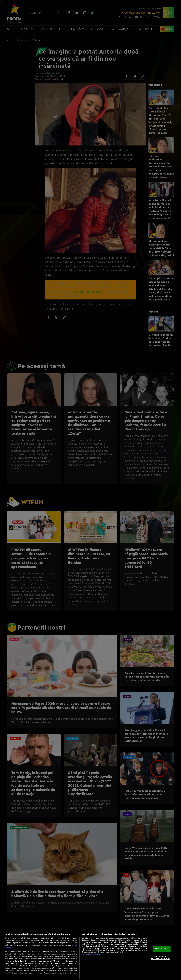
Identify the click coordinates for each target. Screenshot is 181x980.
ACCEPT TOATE (162, 949)
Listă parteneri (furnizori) (91, 955)
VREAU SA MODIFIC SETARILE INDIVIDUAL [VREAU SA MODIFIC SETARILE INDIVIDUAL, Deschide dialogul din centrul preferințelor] (161, 957)
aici (6, 966)
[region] (90, 955)
